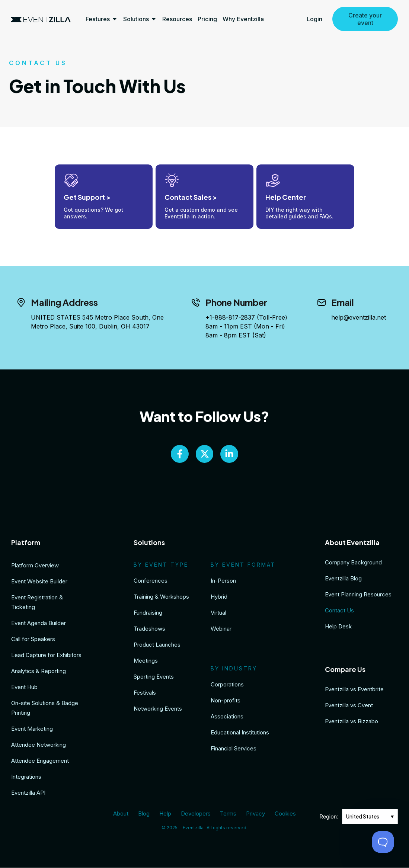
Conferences (151, 581)
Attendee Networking (39, 745)
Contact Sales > (191, 197)
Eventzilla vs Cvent (349, 706)
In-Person (223, 581)
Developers (196, 814)
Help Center (286, 197)
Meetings (146, 661)
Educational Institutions (240, 733)
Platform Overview (35, 566)
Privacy (254, 814)
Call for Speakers (33, 640)
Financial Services (234, 749)
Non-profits (226, 701)
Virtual (218, 613)
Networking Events (158, 709)
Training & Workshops (161, 597)
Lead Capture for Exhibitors (46, 656)
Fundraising (148, 613)
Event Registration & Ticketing (37, 603)
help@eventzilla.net (359, 317)
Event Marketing (32, 729)
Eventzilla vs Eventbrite (354, 690)
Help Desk (338, 627)
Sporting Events (154, 677)
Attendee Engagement (40, 761)
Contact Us (339, 611)
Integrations (26, 777)
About (123, 814)
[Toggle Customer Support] (383, 842)
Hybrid (219, 597)
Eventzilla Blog (343, 579)
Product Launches (157, 645)
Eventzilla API (28, 793)
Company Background (353, 563)
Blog (145, 814)
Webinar (221, 629)
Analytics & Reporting (39, 672)
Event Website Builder (39, 582)
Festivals (145, 693)
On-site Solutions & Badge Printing (45, 709)
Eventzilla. (194, 828)
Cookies (283, 814)
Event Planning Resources (358, 595)
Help (166, 814)
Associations (227, 717)
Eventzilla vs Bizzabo (352, 722)
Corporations (227, 685)
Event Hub (24, 688)
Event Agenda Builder (39, 624)
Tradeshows (149, 629)
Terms (228, 814)
